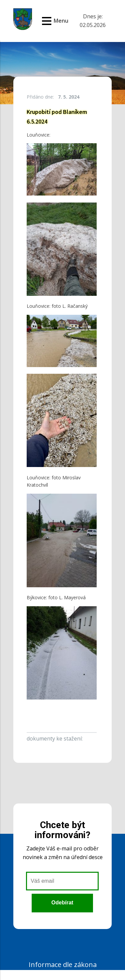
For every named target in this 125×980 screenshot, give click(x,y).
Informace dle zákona (63, 965)
